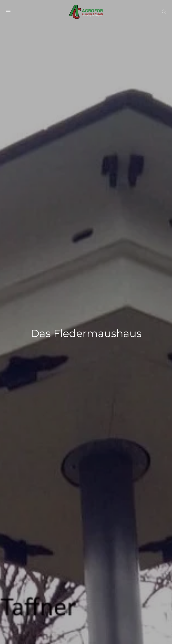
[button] (8, 12)
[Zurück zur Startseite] (86, 12)
